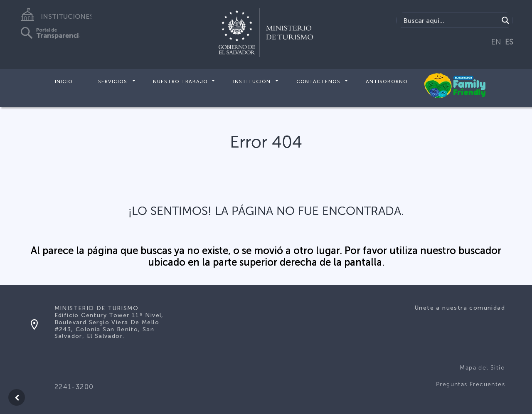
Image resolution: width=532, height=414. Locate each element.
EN (496, 42)
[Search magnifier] (505, 20)
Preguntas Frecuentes (470, 384)
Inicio (64, 81)
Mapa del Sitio (482, 368)
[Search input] (450, 20)
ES (509, 42)
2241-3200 (74, 387)
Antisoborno (387, 81)
